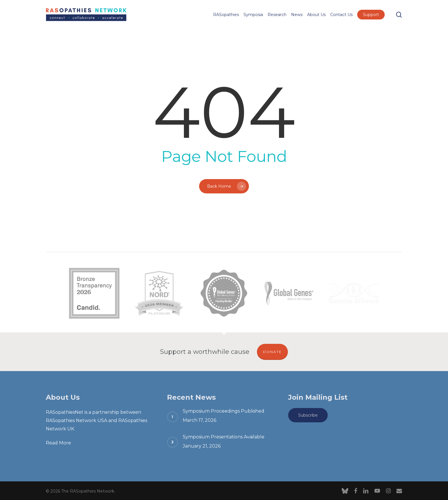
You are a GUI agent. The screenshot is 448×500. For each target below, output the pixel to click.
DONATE (272, 352)
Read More (58, 443)
